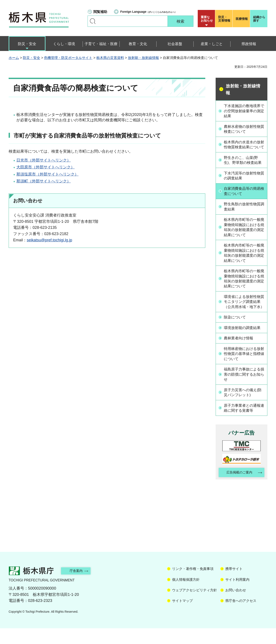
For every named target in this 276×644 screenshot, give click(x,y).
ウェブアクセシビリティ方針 (194, 606)
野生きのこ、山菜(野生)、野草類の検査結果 (245, 166)
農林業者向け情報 (240, 352)
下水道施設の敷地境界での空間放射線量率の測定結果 (244, 111)
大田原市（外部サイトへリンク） (45, 167)
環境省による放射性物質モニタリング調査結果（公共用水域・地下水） (244, 314)
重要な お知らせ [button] (207, 19)
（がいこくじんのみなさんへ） (148, 12)
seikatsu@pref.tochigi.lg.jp (49, 240)
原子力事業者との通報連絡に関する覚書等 (244, 423)
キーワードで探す (93, 21)
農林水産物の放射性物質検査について (244, 129)
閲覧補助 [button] (100, 12)
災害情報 (225, 19)
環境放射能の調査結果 (244, 342)
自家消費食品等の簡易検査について (244, 197)
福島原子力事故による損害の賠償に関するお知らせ (244, 389)
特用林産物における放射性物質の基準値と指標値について (244, 368)
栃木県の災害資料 (110, 58)
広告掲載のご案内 (238, 488)
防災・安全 (31, 58)
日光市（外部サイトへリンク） (44, 160)
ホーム (14, 58)
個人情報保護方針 (186, 595)
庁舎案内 (79, 586)
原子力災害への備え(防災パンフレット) (245, 407)
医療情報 (242, 19)
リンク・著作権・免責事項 (193, 585)
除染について (236, 332)
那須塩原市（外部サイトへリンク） (47, 174)
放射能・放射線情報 (143, 58)
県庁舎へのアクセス (241, 617)
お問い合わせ (236, 606)
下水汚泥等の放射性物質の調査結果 (244, 182)
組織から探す (259, 19)
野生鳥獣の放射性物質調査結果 (244, 213)
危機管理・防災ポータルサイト (68, 58)
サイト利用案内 (237, 595)
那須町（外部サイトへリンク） (44, 181)
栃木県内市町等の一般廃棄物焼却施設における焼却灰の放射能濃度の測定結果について (244, 234)
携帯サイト (234, 585)
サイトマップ (182, 617)
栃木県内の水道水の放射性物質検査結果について (244, 148)
